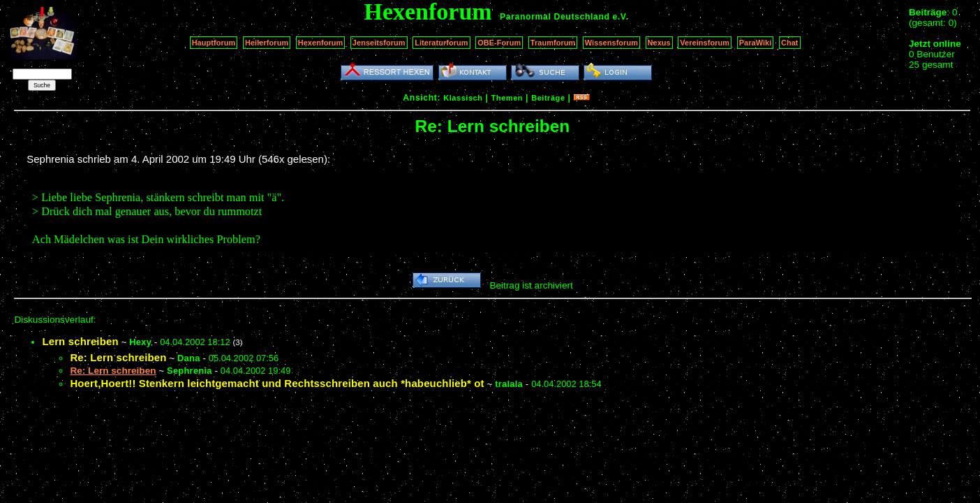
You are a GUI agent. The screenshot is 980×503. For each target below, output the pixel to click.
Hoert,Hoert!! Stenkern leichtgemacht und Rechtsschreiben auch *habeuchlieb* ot (277, 383)
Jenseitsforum (379, 43)
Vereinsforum (705, 43)
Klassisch (463, 98)
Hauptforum (214, 43)
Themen (507, 98)
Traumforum (553, 43)
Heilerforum (267, 43)
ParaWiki (756, 43)
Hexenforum (321, 43)
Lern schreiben (80, 341)
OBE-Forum (499, 43)
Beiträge (548, 98)
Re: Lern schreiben (118, 357)
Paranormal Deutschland (555, 17)
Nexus (659, 43)
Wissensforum (611, 43)
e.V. (620, 17)
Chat (790, 43)
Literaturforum (441, 43)
